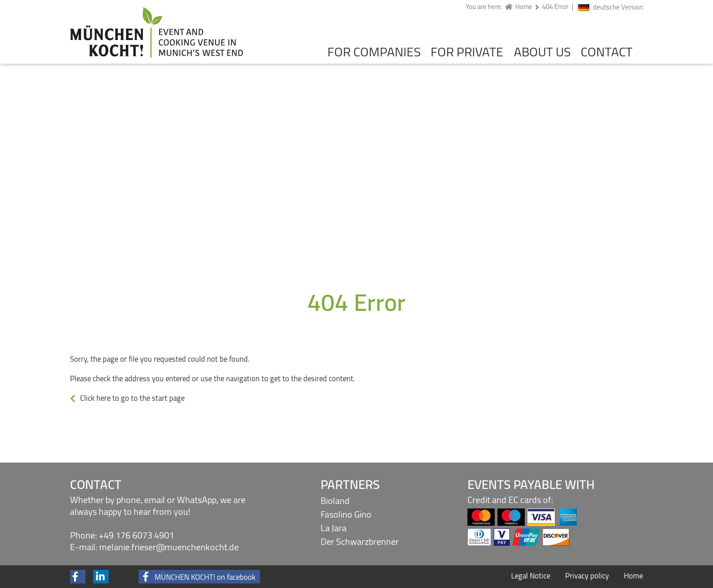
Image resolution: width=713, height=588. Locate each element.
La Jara (334, 528)
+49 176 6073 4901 (136, 535)
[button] (77, 577)
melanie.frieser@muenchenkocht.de (169, 547)
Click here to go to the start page (132, 398)
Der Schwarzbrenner (360, 541)
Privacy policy (587, 576)
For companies (374, 52)
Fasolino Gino (346, 514)
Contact (607, 52)
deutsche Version (618, 7)
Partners (350, 484)
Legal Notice (531, 576)
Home (633, 576)
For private (467, 52)
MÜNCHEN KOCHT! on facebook (205, 577)
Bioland (335, 501)
